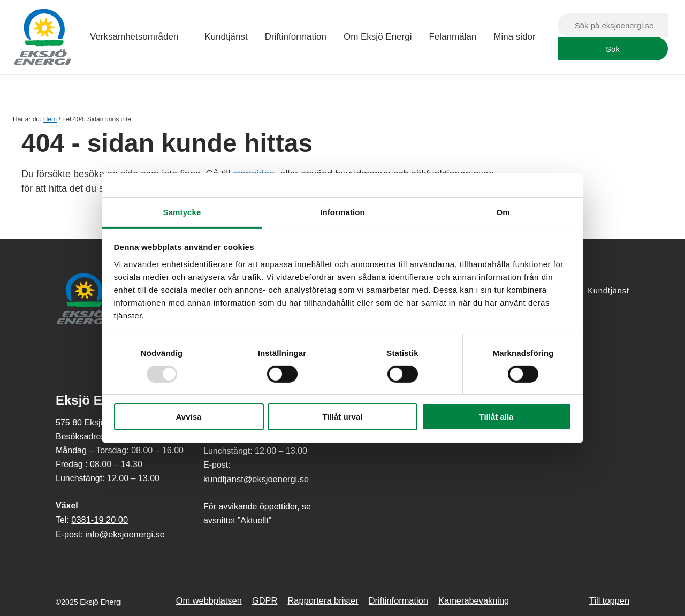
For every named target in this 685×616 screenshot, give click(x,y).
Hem (50, 119)
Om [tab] (503, 212)
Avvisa (189, 417)
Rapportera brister (323, 600)
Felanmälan (452, 37)
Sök (613, 49)
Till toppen (609, 600)
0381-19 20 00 (100, 520)
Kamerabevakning (474, 600)
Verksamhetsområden (134, 37)
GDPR (265, 600)
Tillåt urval (343, 417)
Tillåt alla (497, 417)
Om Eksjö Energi (378, 37)
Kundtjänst (226, 37)
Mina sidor (514, 37)
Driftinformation (296, 37)
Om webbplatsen (209, 600)
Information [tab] (342, 212)
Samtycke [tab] (182, 212)
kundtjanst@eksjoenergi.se (256, 479)
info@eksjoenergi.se (125, 534)
